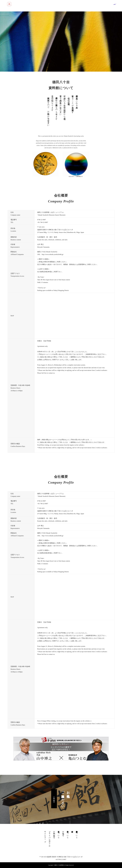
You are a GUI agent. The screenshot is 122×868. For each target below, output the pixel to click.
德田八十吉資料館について (77, 834)
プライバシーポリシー (50, 838)
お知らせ (63, 833)
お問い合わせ (54, 799)
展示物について (68, 834)
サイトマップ (45, 836)
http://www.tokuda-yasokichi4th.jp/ (53, 254)
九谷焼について (59, 834)
